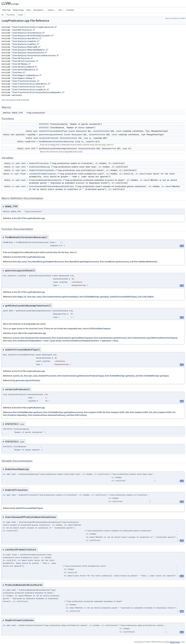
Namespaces (39, 10)
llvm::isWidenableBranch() (145, 262)
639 (19, 408)
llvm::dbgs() (18, 297)
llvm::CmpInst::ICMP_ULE (141, 412)
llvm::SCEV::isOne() (78, 415)
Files (61, 10)
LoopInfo (90, 142)
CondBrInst (30, 142)
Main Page (6, 10)
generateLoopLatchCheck (51, 135)
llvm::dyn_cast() (20, 262)
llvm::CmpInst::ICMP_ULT (164, 412)
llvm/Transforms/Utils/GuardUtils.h (31, 84)
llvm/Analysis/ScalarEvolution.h (29, 53)
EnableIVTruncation (39, 163)
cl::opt (15, 163)
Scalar (21, 15)
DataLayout (81, 131)
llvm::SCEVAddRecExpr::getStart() (120, 376)
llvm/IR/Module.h (21, 64)
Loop (86, 138)
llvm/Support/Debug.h (23, 78)
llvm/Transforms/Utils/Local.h (28, 87)
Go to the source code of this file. (16, 100)
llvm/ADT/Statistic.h (23, 30)
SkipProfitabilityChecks (42, 170)
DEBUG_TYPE (17, 113)
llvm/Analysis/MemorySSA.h (26, 47)
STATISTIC (44, 124)
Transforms (11, 15)
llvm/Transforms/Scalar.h (25, 81)
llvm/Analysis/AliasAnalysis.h (28, 33)
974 (19, 257)
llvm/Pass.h (18, 73)
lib (3, 15)
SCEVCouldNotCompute (100, 329)
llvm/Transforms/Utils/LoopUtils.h (30, 90)
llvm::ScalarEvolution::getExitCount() (110, 338)
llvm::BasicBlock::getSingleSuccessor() (82, 262)
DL (90, 131)
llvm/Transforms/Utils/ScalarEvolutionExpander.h (38, 92)
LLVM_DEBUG (148, 297)
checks (81, 128)
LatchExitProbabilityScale (43, 174)
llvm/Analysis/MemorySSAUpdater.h (30, 50)
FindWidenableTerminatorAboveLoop (56, 142)
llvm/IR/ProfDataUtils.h (25, 70)
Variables (182, 18)
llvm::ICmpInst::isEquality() (15, 415)
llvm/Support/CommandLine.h (26, 75)
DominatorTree (109, 148)
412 (19, 371)
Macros (168, 18)
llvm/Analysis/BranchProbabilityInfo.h (32, 36)
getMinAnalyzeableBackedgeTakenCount (58, 148)
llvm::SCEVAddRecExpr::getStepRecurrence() (63, 412)
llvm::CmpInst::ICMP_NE (94, 412)
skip (78, 170)
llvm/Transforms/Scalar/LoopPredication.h (34, 27)
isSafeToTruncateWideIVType (53, 131)
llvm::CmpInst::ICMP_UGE (118, 412)
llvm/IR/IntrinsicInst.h (25, 61)
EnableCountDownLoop (40, 167)
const (72, 131)
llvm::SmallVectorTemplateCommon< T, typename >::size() (92, 341)
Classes (52, 10)
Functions (175, 18)
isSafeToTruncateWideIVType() (123, 297)
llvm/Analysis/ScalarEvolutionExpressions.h (35, 56)
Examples (70, 10)
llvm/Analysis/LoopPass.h (25, 44)
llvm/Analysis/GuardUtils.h (26, 39)
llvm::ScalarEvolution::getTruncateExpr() (60, 297)
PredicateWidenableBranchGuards (46, 180)
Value (46, 177)
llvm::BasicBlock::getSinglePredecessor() (46, 262)
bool (36, 131)
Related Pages (18, 10)
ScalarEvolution (101, 131)
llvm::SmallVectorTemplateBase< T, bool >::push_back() (37, 341)
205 (19, 218)
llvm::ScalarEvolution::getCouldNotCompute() (72, 338)
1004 (20, 333)
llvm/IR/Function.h (22, 58)
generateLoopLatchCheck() (28, 380)
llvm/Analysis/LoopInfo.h (25, 41)
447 (19, 292)
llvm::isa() (7, 341)
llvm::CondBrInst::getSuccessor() (114, 262)
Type (148, 131)
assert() (16, 338)
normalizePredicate (49, 138)
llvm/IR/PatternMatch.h (24, 67)
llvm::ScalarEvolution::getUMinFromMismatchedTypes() (153, 338)
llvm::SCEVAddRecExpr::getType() (94, 297)
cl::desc (140, 174)
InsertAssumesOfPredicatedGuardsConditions (52, 186)
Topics (28, 10)
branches (110, 180)
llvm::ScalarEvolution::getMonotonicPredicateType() (81, 376)
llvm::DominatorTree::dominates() (36, 338)
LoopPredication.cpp (35, 218)
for (162, 174)
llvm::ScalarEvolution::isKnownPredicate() (47, 415)
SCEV (33, 148)
